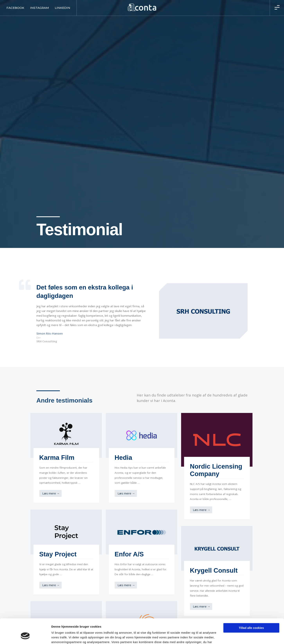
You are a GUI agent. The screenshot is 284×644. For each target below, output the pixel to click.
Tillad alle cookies (251, 607)
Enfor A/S (129, 554)
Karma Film (57, 458)
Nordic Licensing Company (216, 470)
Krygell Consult (214, 570)
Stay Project (58, 554)
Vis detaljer (59, 636)
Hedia (123, 458)
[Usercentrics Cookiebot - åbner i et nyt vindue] (25, 636)
